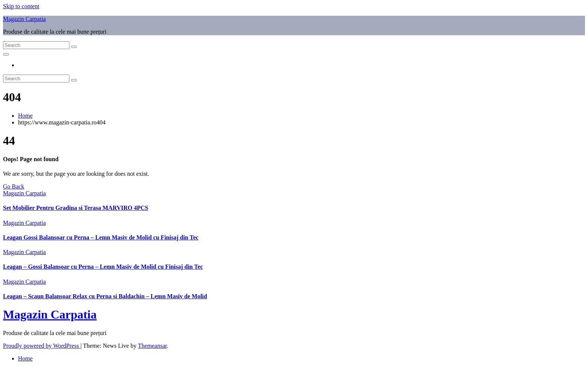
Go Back (13, 186)
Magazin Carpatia (24, 19)
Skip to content (21, 6)
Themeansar (152, 346)
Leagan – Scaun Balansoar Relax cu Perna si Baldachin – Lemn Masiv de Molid (105, 296)
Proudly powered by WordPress (42, 346)
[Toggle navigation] (6, 54)
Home (25, 116)
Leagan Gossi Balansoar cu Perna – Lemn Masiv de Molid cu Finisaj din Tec (101, 237)
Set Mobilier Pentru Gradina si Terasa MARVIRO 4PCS (76, 208)
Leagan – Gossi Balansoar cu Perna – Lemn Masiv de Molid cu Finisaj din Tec (103, 267)
